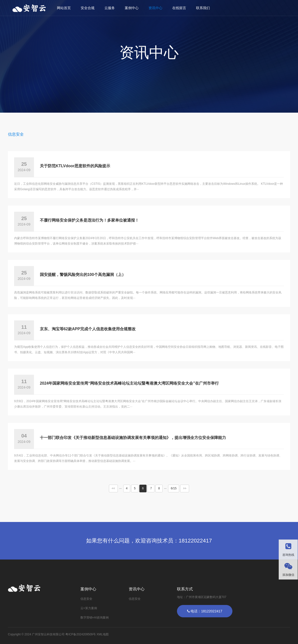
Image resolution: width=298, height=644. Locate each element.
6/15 (174, 488)
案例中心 (132, 8)
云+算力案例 (89, 608)
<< (113, 488)
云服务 (110, 8)
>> (185, 488)
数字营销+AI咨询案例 (95, 618)
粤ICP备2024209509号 (81, 634)
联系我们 (203, 8)
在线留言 (179, 8)
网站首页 (64, 8)
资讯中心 (155, 8)
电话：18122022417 (205, 611)
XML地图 (103, 634)
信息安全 (16, 134)
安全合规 (88, 8)
